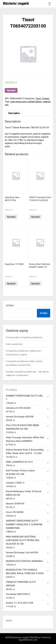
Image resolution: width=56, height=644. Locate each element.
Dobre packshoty (14, 344)
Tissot (38, 98)
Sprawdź (11, 90)
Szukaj (10, 306)
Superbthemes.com (28, 640)
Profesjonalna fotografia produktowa (24, 337)
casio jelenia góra (18, 102)
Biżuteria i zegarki (16, 4)
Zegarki (46, 98)
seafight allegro (35, 102)
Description (14, 113)
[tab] (14, 113)
